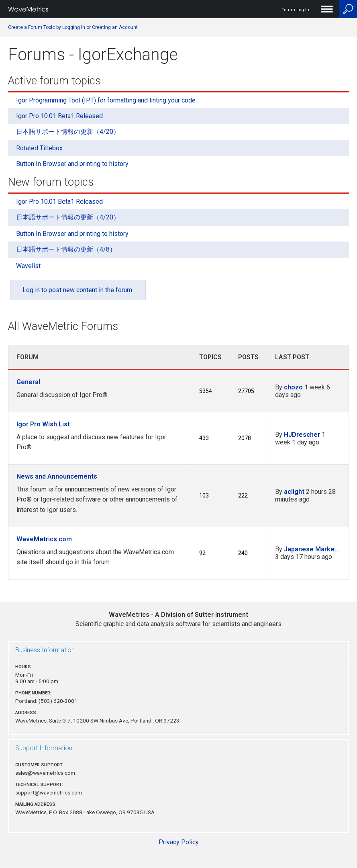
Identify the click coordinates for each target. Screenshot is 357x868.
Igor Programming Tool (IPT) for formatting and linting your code (106, 100)
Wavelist (28, 266)
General (28, 382)
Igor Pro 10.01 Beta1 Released (59, 116)
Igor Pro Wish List (43, 424)
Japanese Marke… (312, 549)
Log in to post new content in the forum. (78, 290)
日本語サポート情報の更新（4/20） (68, 132)
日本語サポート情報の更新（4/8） (66, 249)
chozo (293, 387)
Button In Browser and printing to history (72, 164)
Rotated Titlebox (39, 148)
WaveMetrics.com (44, 539)
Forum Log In (295, 10)
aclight (294, 492)
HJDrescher (302, 435)
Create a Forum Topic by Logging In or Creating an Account (73, 27)
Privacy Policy (179, 842)
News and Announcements (57, 476)
